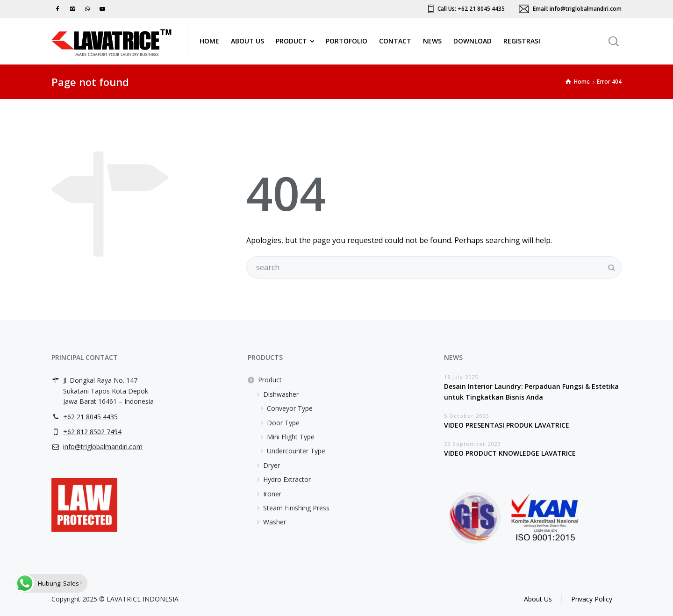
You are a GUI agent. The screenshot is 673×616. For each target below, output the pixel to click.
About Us (538, 599)
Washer (275, 522)
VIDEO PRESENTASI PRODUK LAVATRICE (507, 425)
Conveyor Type (290, 408)
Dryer (272, 465)
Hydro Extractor (287, 479)
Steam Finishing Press (296, 508)
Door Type (283, 423)
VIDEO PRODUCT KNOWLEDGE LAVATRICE (510, 453)
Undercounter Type (296, 451)
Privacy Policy (592, 599)
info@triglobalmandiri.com (103, 447)
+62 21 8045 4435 (90, 417)
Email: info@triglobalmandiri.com (577, 9)
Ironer (272, 494)
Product (270, 380)
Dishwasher (281, 394)
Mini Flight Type (291, 437)
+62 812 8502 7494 (92, 432)
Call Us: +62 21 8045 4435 (471, 9)
